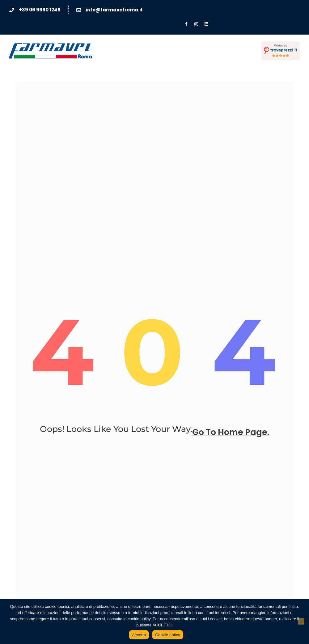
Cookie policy (168, 635)
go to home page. (231, 432)
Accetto (139, 635)
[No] (301, 621)
